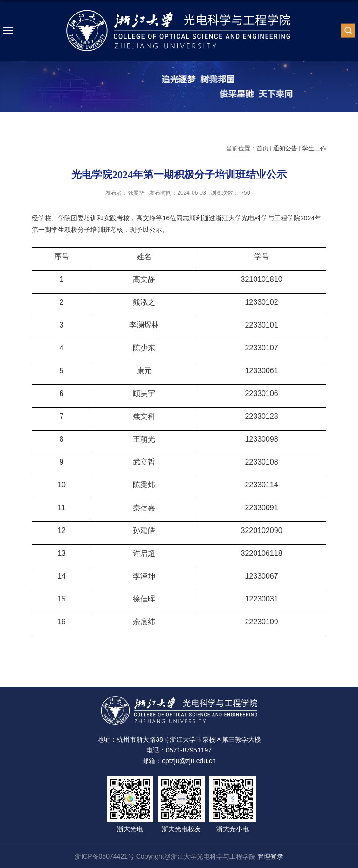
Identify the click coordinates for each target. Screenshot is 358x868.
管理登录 (270, 856)
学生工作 (314, 148)
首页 (262, 148)
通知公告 (285, 148)
